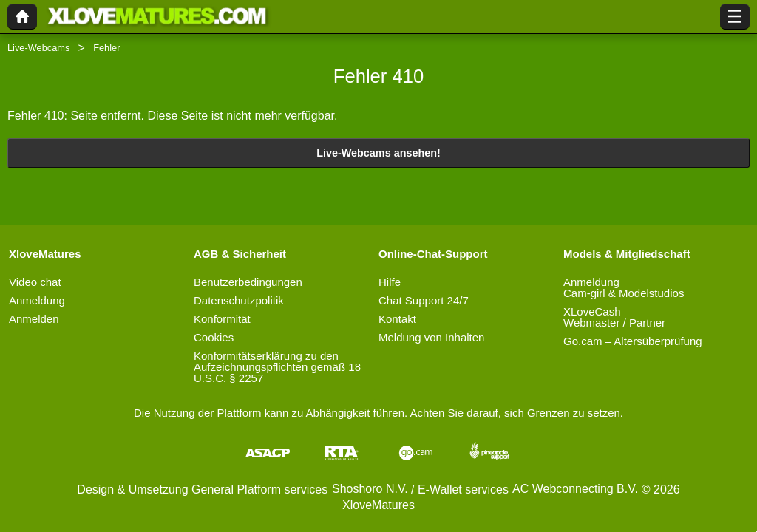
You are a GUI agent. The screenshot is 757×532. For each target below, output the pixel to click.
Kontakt (397, 319)
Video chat (35, 282)
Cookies (214, 337)
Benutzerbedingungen (248, 282)
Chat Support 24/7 (424, 300)
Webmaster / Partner (614, 323)
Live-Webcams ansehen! (378, 153)
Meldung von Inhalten (431, 337)
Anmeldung (37, 300)
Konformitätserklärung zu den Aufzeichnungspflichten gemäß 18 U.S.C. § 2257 (277, 367)
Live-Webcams (38, 48)
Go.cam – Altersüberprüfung (633, 341)
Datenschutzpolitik (239, 300)
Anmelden (34, 319)
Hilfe (390, 282)
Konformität (222, 319)
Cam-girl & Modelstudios (624, 293)
